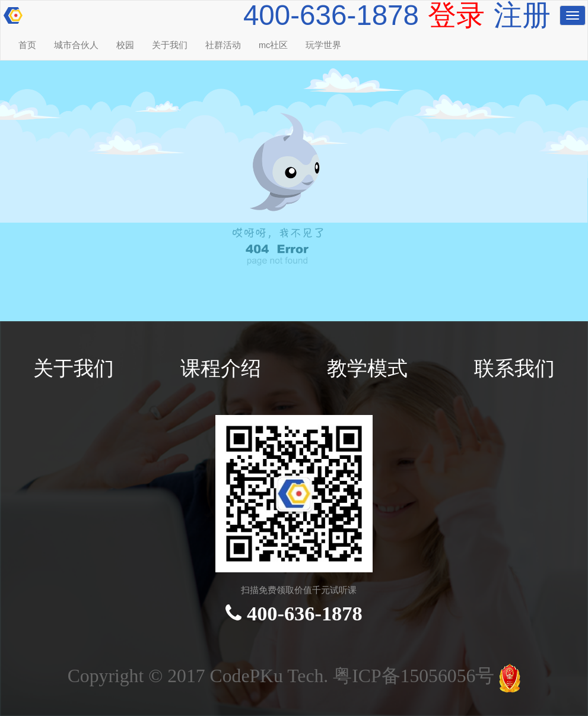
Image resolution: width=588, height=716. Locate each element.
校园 (125, 45)
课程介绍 (221, 368)
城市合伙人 (76, 45)
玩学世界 (323, 45)
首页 (27, 45)
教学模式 (367, 368)
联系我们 (514, 368)
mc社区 (273, 45)
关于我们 (170, 45)
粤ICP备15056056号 (416, 676)
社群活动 (223, 45)
